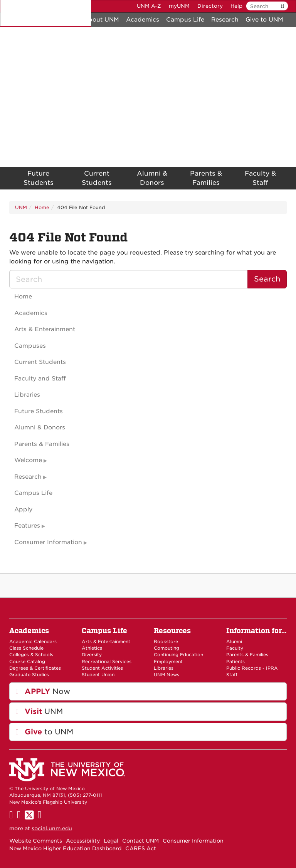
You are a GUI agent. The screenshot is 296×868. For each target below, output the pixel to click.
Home (42, 207)
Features (27, 526)
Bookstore (166, 642)
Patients (235, 662)
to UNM (45, 732)
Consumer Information (48, 542)
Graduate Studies (29, 675)
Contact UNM (140, 841)
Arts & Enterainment (45, 329)
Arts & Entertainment (106, 642)
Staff (232, 675)
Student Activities (102, 668)
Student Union (98, 675)
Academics (143, 20)
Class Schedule (26, 648)
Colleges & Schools (31, 655)
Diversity (92, 655)
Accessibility (83, 841)
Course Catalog (27, 662)
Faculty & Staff (260, 178)
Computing (166, 648)
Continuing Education (178, 655)
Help (236, 6)
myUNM (179, 6)
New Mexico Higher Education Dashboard (65, 848)
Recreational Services (107, 662)
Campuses (30, 346)
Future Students (39, 178)
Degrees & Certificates (35, 668)
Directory (210, 6)
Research (225, 20)
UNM (21, 207)
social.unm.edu (52, 828)
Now (43, 691)
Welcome (28, 460)
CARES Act (141, 848)
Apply (23, 509)
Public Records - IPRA (252, 668)
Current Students (97, 178)
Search (267, 279)
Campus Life (185, 20)
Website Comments (36, 841)
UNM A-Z (149, 6)
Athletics (92, 648)
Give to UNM (264, 20)
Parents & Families (206, 178)
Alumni (234, 642)
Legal (111, 841)
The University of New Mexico (46, 13)
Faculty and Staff (40, 379)
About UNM (101, 20)
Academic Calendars (33, 642)
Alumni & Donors (152, 178)
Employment (168, 662)
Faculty (235, 648)
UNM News (166, 675)
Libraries (27, 395)
